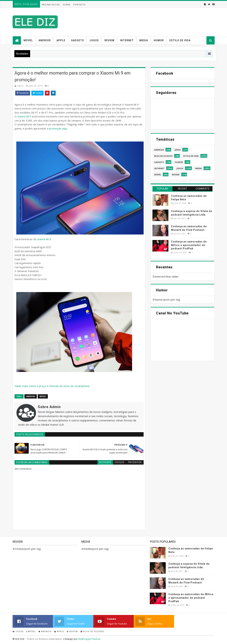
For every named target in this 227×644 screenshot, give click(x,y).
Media (144, 40)
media (199, 168)
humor (179, 162)
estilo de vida (191, 156)
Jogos (94, 40)
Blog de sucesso (92, 632)
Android (45, 40)
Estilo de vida (180, 40)
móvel (43, 396)
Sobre (67, 5)
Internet (127, 40)
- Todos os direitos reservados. (44, 639)
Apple (61, 40)
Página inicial (51, 5)
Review (109, 40)
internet (159, 168)
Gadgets (77, 40)
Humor (159, 40)
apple (178, 150)
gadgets (159, 162)
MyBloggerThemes (89, 639)
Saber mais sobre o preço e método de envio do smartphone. (52, 386)
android (31, 396)
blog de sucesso (163, 156)
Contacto (79, 5)
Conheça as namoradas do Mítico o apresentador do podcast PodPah (189, 245)
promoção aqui (58, 128)
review (176, 175)
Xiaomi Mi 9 (24, 116)
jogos (180, 168)
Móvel (28, 40)
